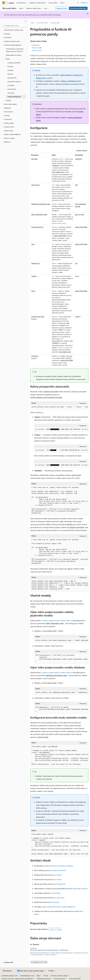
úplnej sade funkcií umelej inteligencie (61, 907)
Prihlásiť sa (84, 3)
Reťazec (54, 227)
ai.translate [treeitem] (11, 93)
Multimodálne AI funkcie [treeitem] (14, 55)
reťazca (60, 159)
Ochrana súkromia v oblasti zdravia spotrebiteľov (17, 979)
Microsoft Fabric (43, 23)
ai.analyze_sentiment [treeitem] (14, 63)
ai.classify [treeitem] (10, 66)
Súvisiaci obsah (37, 50)
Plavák (54, 263)
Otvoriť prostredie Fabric (78, 8)
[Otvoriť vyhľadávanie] (78, 3)
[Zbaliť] (25, 21)
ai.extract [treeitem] (10, 74)
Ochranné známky (59, 979)
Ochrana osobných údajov (59, 976)
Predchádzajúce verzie (27, 976)
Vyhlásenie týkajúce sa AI (10, 976)
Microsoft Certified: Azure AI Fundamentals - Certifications (49, 950)
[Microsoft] (4, 3)
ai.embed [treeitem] (10, 70)
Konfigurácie (36, 45)
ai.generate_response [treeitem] (14, 81)
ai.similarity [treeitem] (11, 85)
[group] (59, 407)
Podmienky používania (44, 979)
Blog (38, 976)
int (53, 244)
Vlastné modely (37, 48)
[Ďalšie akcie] (87, 23)
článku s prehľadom (68, 81)
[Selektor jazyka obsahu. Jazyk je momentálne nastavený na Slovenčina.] (7, 971)
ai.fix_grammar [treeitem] (12, 78)
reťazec (54, 204)
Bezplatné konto (62, 8)
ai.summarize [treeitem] (12, 89)
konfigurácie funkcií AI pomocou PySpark (58, 866)
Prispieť (46, 976)
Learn (32, 23)
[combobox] (14, 26)
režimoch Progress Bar (65, 348)
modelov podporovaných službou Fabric (56, 620)
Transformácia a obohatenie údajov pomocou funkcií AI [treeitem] (15, 50)
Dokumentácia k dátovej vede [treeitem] (14, 30)
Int (53, 185)
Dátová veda (55, 23)
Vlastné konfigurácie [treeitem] (14, 97)
